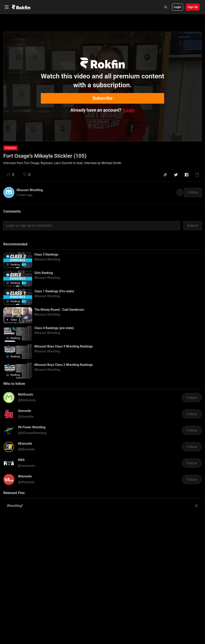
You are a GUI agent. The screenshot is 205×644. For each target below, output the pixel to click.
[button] (165, 175)
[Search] (166, 7)
